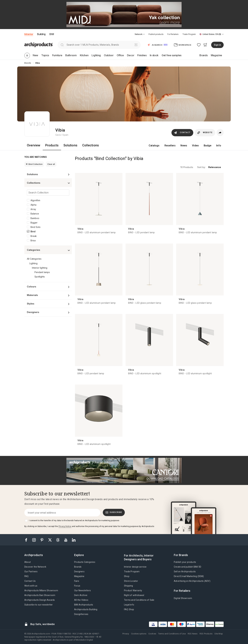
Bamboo (35, 218)
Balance (35, 214)
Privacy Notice (65, 526)
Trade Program (189, 34)
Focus (77, 586)
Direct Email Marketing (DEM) (189, 576)
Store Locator (131, 581)
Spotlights (40, 277)
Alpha (33, 205)
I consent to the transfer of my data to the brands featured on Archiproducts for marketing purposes (74, 521)
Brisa (33, 240)
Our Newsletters (82, 590)
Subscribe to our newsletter (39, 605)
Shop (127, 576)
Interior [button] (29, 34)
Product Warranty (133, 590)
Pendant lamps (42, 272)
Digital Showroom (183, 598)
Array (33, 209)
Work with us (31, 586)
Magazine (79, 576)
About (28, 562)
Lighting (33, 263)
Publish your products (185, 562)
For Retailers (173, 34)
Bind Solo (36, 227)
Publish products (156, 34)
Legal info (129, 605)
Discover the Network (35, 567)
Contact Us (30, 581)
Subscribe (114, 512)
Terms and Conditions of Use (172, 634)
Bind (33, 231)
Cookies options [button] (139, 634)
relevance (215, 167)
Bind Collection (34, 164)
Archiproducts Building (86, 609)
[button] (140, 34)
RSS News (193, 634)
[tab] (144, 34)
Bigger (34, 223)
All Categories (34, 259)
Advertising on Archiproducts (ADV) (192, 581)
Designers (79, 572)
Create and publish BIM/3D (188, 567)
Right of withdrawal (134, 595)
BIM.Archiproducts (84, 605)
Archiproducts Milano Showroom (41, 590)
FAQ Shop (129, 609)
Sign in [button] (217, 45)
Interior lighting (40, 268)
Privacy (126, 634)
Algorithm (35, 200)
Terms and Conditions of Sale (139, 600)
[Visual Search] (136, 45)
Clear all (51, 164)
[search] (62, 45)
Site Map (219, 634)
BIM (52, 34)
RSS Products (206, 634)
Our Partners (31, 572)
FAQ (26, 576)
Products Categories (85, 562)
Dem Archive (81, 595)
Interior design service (135, 567)
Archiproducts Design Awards (40, 600)
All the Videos (81, 600)
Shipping (129, 586)
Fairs (77, 581)
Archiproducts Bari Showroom (40, 595)
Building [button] (41, 34)
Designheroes (81, 614)
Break (34, 236)
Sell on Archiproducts (185, 572)
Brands (78, 567)
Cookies (152, 634)
